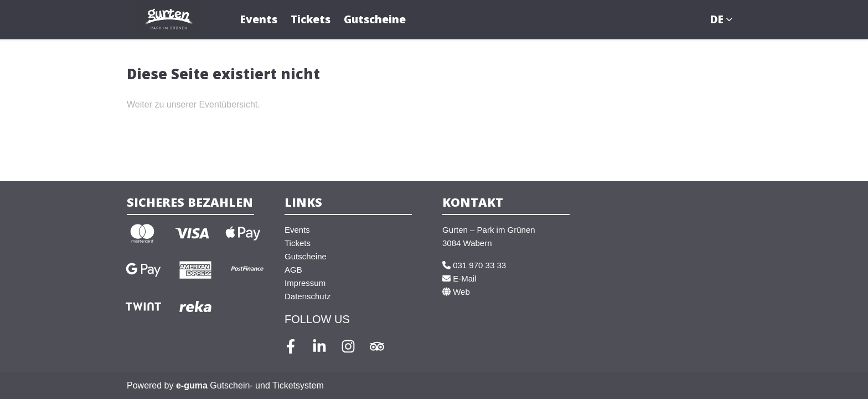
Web (456, 292)
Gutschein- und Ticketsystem (250, 385)
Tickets (311, 19)
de (717, 19)
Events (259, 19)
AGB (293, 270)
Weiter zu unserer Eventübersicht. (193, 104)
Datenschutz (308, 296)
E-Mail (459, 278)
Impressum (305, 283)
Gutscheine (375, 19)
